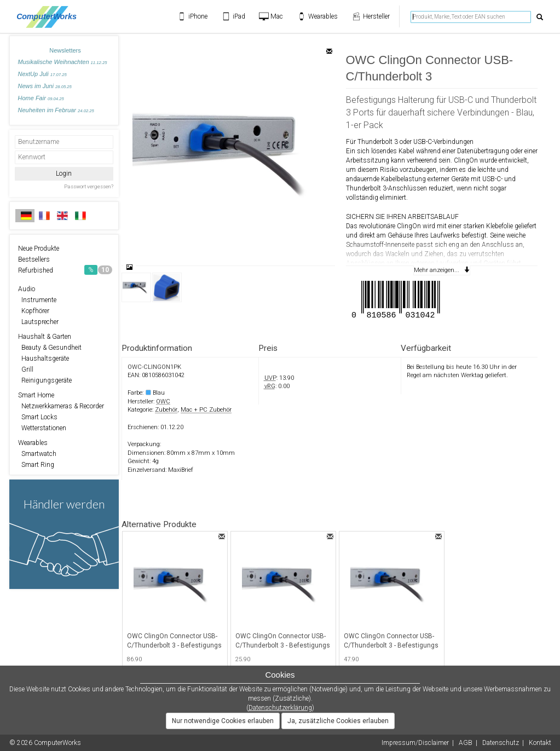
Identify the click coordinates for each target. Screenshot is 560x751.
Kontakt (540, 743)
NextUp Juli (42, 74)
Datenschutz (501, 743)
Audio (27, 289)
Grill (26, 369)
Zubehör (166, 410)
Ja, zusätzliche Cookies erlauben (338, 721)
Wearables (33, 443)
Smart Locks (38, 417)
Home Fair (41, 98)
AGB (466, 743)
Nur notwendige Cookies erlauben (223, 721)
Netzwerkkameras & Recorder (61, 406)
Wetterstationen (42, 428)
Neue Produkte (39, 249)
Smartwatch (37, 454)
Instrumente (37, 300)
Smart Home (36, 395)
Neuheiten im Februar (56, 110)
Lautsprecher (38, 322)
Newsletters (65, 50)
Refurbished (65, 270)
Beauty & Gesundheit (50, 348)
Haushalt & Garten (45, 337)
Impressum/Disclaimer (415, 743)
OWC (163, 402)
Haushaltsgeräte (44, 359)
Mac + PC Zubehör (206, 410)
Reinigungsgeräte (45, 380)
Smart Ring (36, 465)
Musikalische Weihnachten (63, 62)
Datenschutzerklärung (280, 708)
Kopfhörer (34, 311)
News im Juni (45, 86)
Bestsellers (34, 259)
